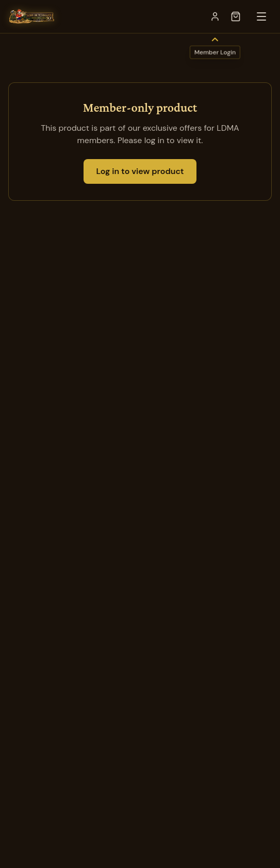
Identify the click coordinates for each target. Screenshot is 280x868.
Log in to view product (140, 171)
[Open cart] (236, 16)
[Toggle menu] (261, 16)
